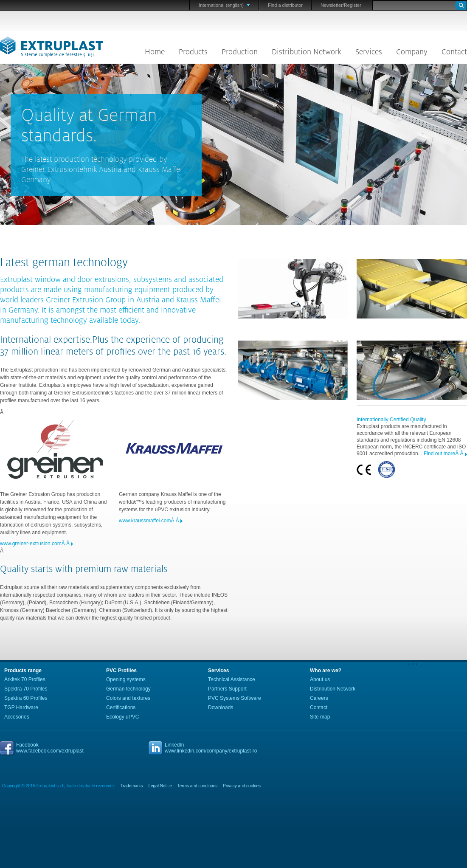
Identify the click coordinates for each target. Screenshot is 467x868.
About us (320, 679)
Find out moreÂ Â (444, 454)
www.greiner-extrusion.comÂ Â (35, 544)
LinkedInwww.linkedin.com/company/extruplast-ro (211, 748)
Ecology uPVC (122, 717)
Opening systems (126, 679)
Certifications (121, 707)
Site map (320, 717)
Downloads (221, 707)
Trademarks (132, 786)
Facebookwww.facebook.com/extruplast (50, 748)
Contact (454, 52)
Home (155, 52)
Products (193, 52)
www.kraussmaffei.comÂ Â (150, 521)
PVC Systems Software (235, 698)
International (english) (224, 5)
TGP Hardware (21, 707)
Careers (319, 698)
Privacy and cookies (242, 786)
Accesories (17, 717)
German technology (128, 689)
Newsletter (332, 5)
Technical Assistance (232, 679)
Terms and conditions (198, 786)
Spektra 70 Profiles (26, 689)
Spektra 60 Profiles (26, 698)
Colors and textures (128, 698)
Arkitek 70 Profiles (25, 679)
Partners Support (227, 689)
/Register (352, 5)
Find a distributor (285, 5)
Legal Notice (160, 786)
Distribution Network (307, 52)
